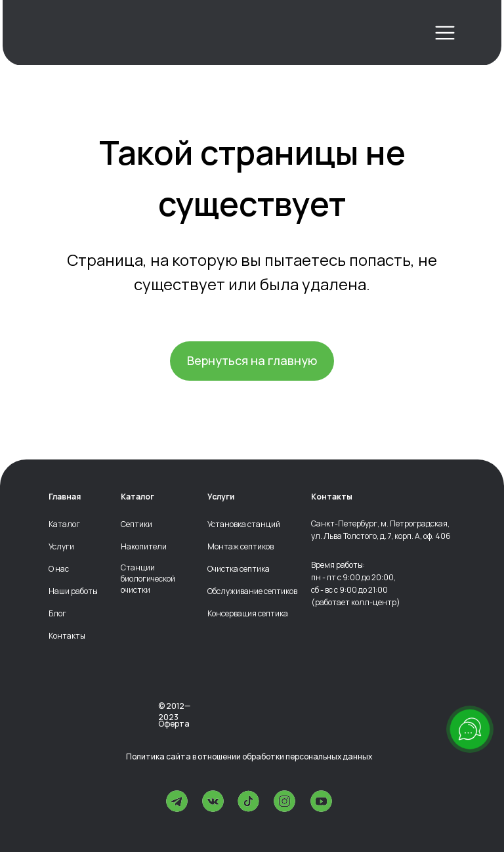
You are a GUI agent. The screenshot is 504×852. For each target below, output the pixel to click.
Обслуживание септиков (252, 591)
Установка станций (244, 524)
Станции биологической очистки (148, 579)
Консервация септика (248, 614)
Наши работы (73, 591)
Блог (57, 614)
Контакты (67, 636)
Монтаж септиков (241, 547)
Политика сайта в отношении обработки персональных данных (249, 756)
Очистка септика (239, 569)
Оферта (174, 724)
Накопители (144, 546)
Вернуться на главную (252, 360)
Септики (136, 524)
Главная (65, 497)
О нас (59, 569)
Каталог (64, 524)
